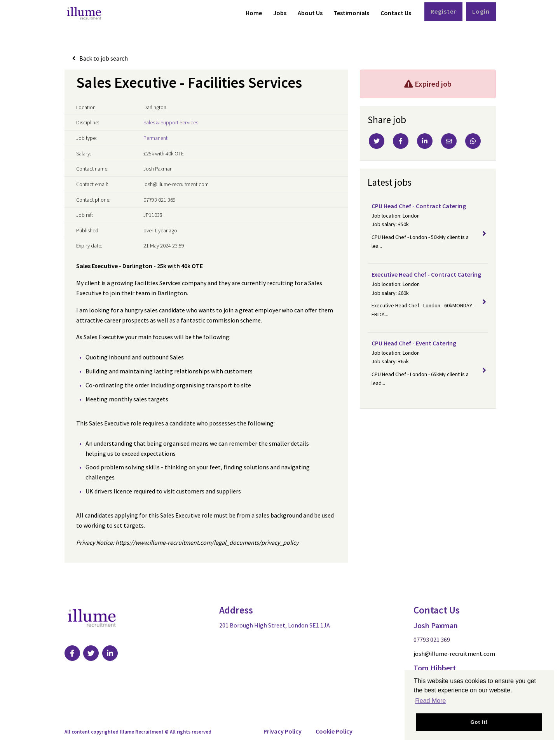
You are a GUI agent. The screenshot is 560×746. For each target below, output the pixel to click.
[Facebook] (401, 141)
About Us (310, 13)
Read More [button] (430, 701)
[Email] (449, 141)
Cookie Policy (334, 731)
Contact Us (396, 13)
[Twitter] (377, 141)
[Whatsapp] (473, 141)
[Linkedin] (425, 141)
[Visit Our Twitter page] (91, 653)
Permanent (155, 138)
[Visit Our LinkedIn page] (110, 653)
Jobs (280, 13)
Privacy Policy (283, 731)
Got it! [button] (479, 722)
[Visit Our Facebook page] (72, 653)
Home (254, 13)
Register (443, 11)
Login (481, 11)
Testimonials (351, 13)
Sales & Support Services (171, 122)
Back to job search (104, 58)
